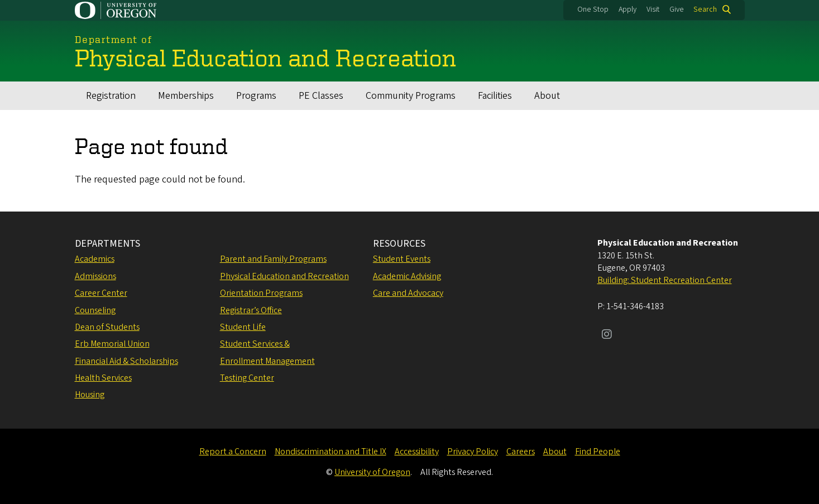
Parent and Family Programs (273, 259)
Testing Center (247, 378)
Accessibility (417, 452)
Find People (598, 452)
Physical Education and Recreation (284, 276)
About (547, 96)
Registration (111, 96)
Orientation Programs (261, 293)
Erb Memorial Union (112, 344)
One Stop (593, 9)
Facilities (495, 96)
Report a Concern (233, 452)
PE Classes (321, 96)
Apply (628, 9)
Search (705, 9)
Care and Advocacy (408, 293)
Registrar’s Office (251, 310)
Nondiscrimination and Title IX (331, 452)
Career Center (101, 293)
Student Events (402, 259)
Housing (90, 395)
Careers (521, 452)
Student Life (243, 327)
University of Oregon (372, 472)
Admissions (95, 276)
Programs (256, 96)
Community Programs (411, 96)
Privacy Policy (473, 452)
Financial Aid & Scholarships (126, 361)
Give (677, 9)
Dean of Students (107, 327)
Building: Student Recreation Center (665, 280)
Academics (95, 259)
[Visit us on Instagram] (607, 335)
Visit (653, 9)
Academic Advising (407, 276)
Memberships (186, 96)
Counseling (95, 310)
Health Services (103, 378)
